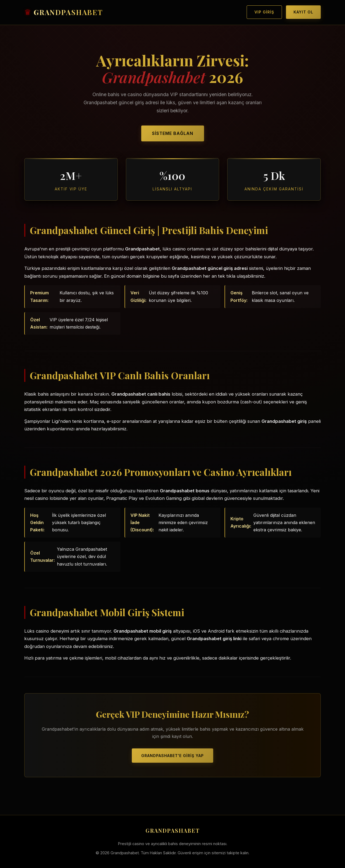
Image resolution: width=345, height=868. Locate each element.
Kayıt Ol (303, 12)
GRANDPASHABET (68, 12)
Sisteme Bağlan (173, 133)
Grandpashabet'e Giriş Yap (172, 754)
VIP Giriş (264, 12)
